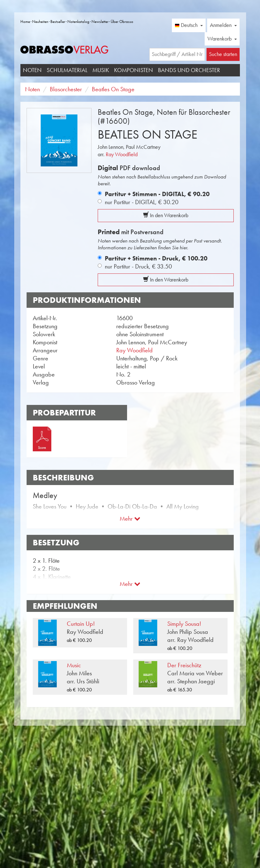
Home (25, 21)
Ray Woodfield (122, 154)
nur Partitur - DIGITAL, (142, 202)
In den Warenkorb (166, 215)
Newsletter (100, 21)
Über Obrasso (122, 21)
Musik (101, 70)
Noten (32, 70)
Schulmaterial (67, 70)
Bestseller (58, 21)
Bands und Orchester (189, 70)
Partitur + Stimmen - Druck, (156, 258)
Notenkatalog (78, 21)
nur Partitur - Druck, (138, 266)
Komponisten (134, 70)
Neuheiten (40, 21)
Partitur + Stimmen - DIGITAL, (157, 194)
